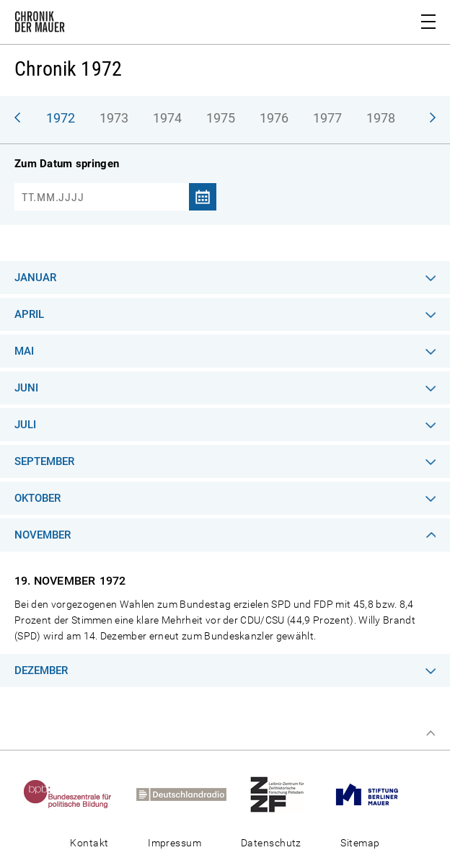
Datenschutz (271, 843)
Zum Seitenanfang (431, 733)
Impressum (175, 843)
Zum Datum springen (67, 164)
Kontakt (89, 843)
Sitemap (360, 843)
